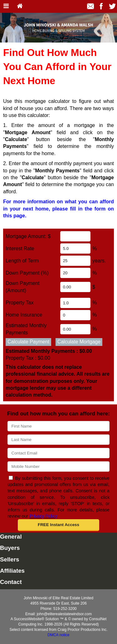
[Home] (20, 6)
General (11, 537)
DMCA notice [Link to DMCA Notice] (58, 635)
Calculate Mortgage (79, 342)
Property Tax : (28, 358)
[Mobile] (58, 467)
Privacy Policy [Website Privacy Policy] (43, 516)
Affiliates (12, 571)
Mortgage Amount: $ (28, 236)
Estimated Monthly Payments (49, 351)
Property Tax (20, 303)
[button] (59, 525)
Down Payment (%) (27, 273)
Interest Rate (20, 248)
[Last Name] (58, 440)
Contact (11, 582)
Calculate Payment (28, 342)
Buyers (10, 548)
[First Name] (58, 426)
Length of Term (22, 261)
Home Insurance (24, 315)
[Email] (58, 453)
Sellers (10, 559)
